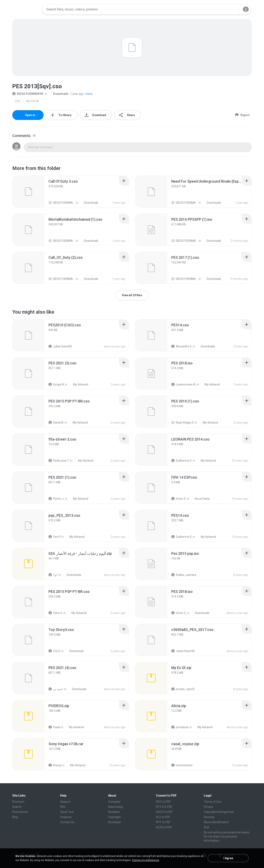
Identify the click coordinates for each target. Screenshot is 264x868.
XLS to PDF (163, 817)
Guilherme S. (182, 461)
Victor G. (179, 613)
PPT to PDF (163, 822)
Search (17, 807)
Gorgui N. (56, 384)
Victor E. (179, 499)
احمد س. (56, 689)
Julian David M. (60, 346)
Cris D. (55, 651)
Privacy (209, 807)
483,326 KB (32, 101)
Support (65, 802)
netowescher (182, 765)
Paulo (54, 727)
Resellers (114, 812)
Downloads (59, 94)
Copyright (114, 817)
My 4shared (78, 384)
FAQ (63, 807)
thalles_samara (184, 575)
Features (66, 817)
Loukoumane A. (184, 384)
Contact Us (67, 822)
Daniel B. (56, 423)
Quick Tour (67, 812)
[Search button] (234, 9)
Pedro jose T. (59, 461)
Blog (15, 817)
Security (209, 817)
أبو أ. (53, 575)
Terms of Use (213, 802)
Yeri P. (55, 537)
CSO (17, 101)
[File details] (28, 192)
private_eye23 (183, 689)
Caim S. (56, 613)
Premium (18, 802)
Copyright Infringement (219, 812)
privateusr (180, 727)
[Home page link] (26, 9)
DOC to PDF (163, 802)
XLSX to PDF (164, 827)
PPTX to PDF (164, 807)
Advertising (115, 807)
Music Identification (216, 822)
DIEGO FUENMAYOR (28, 94)
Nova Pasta (200, 499)
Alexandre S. (182, 346)
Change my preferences (146, 860)
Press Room (20, 812)
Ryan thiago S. (183, 423)
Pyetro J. (56, 499)
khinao (55, 765)
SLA (206, 827)
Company (114, 802)
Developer (115, 822)
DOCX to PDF (164, 812)
